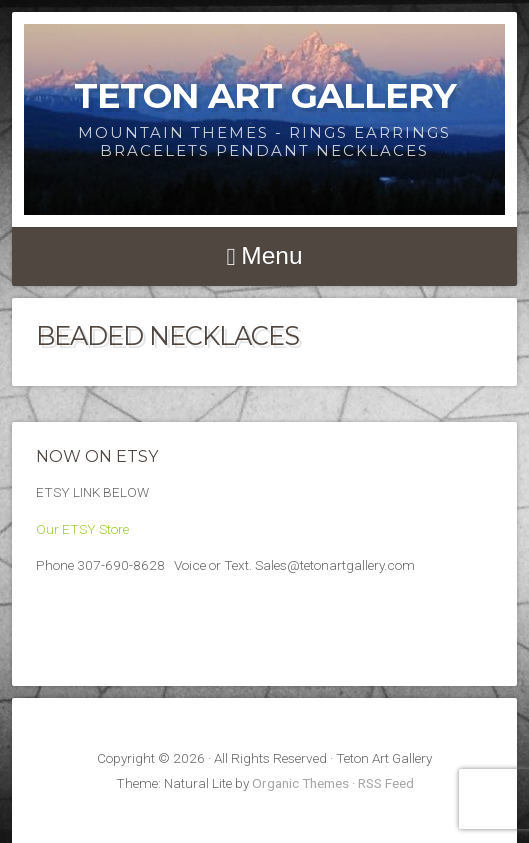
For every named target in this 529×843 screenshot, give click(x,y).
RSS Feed (386, 783)
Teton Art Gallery (265, 95)
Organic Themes (300, 783)
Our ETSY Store (82, 529)
